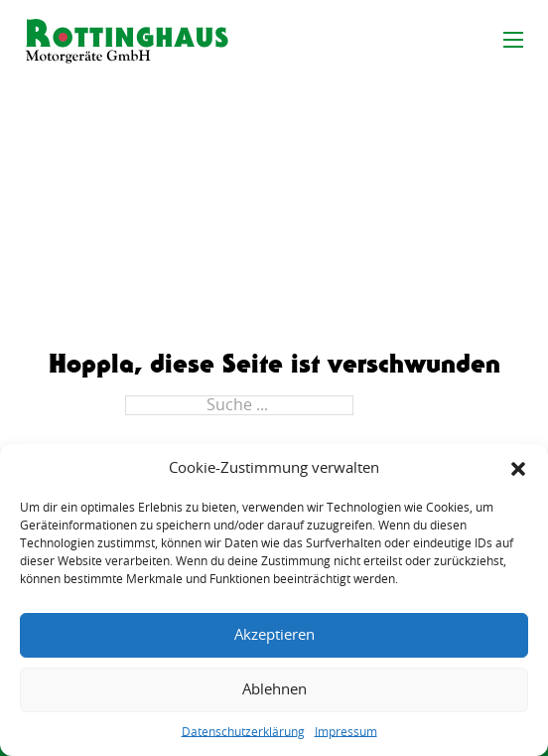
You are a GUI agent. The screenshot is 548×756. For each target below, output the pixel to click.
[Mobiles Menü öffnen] (513, 40)
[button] (518, 469)
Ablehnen (274, 690)
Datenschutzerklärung (243, 732)
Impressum (346, 732)
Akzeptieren (274, 635)
